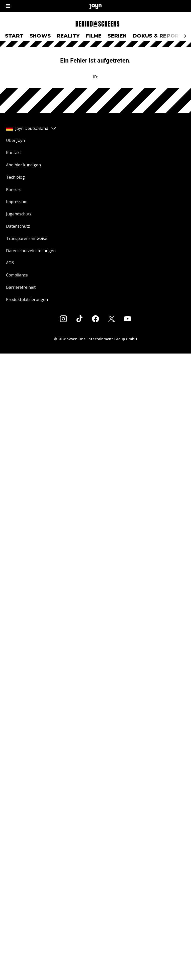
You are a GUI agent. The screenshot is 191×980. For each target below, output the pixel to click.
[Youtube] (128, 319)
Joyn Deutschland (31, 128)
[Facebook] (95, 319)
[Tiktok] (79, 319)
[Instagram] (63, 319)
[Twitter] (112, 319)
